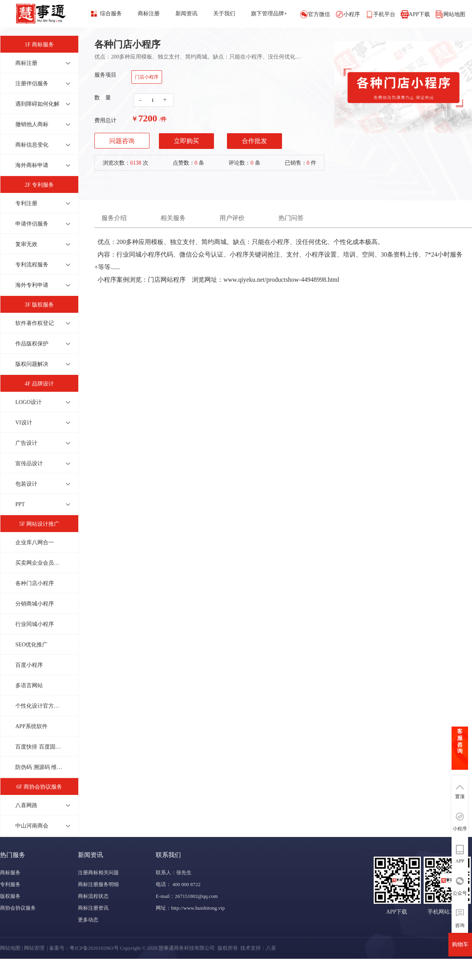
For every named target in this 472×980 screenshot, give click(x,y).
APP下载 (419, 14)
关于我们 (224, 14)
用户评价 (232, 218)
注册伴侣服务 (32, 84)
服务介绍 (114, 218)
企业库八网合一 (35, 542)
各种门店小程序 (35, 583)
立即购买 (186, 141)
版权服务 (10, 896)
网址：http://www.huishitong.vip (190, 908)
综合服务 (111, 14)
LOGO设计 (29, 402)
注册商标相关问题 (98, 873)
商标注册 (149, 14)
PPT (20, 504)
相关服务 (173, 218)
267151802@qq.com (196, 896)
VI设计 (24, 423)
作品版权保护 (32, 344)
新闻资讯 (186, 14)
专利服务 (10, 884)
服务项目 (105, 75)
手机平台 (384, 14)
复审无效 (26, 244)
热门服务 (13, 855)
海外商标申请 (32, 165)
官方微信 (319, 14)
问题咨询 (122, 141)
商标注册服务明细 (98, 884)
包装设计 (26, 484)
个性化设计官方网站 (39, 706)
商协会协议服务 (18, 908)
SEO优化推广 (31, 645)
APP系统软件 (31, 726)
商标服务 (10, 873)
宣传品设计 (29, 463)
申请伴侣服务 (32, 224)
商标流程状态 (93, 896)
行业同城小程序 (35, 624)
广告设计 (26, 443)
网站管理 (34, 948)
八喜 (271, 948)
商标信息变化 (32, 145)
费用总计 (105, 120)
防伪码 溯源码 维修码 (39, 767)
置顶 (460, 796)
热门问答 (291, 218)
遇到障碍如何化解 (37, 104)
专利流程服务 (32, 265)
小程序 (352, 14)
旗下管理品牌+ (269, 14)
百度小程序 (29, 665)
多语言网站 (29, 685)
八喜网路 (26, 805)
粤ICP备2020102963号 (94, 948)
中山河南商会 (32, 826)
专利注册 (26, 203)
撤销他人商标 (32, 124)
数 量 (103, 98)
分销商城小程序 (35, 604)
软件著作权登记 (35, 323)
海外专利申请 (32, 285)
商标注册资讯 (93, 908)
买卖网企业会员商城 (39, 563)
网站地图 (454, 14)
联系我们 (168, 855)
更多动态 (88, 920)
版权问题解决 (32, 364)
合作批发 (254, 141)
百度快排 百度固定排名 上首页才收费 (39, 747)
